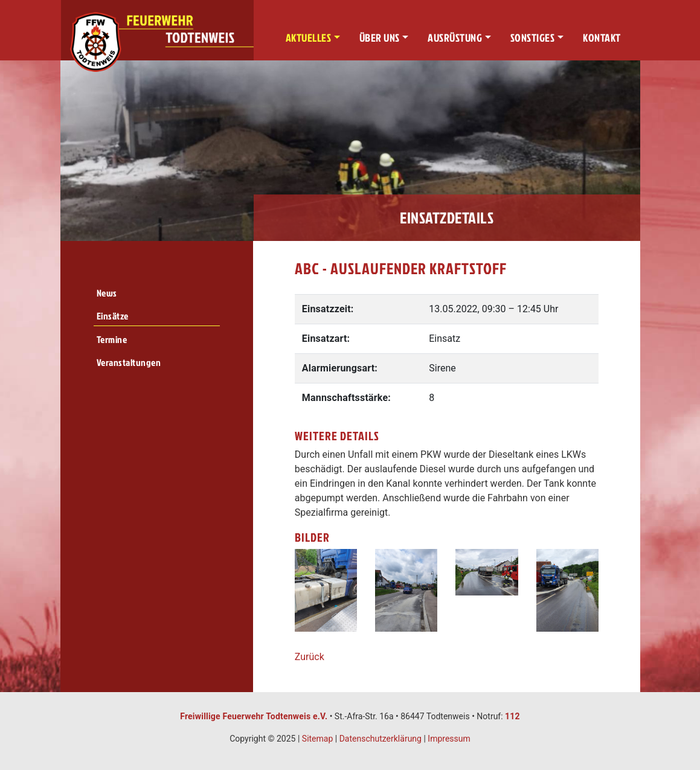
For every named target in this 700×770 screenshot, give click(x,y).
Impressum (449, 739)
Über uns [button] (380, 38)
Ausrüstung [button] (455, 38)
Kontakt (602, 38)
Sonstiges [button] (533, 38)
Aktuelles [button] (309, 38)
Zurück (310, 657)
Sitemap (317, 739)
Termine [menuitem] (112, 339)
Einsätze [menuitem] (113, 316)
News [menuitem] (107, 293)
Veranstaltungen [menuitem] (129, 362)
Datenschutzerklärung (381, 739)
